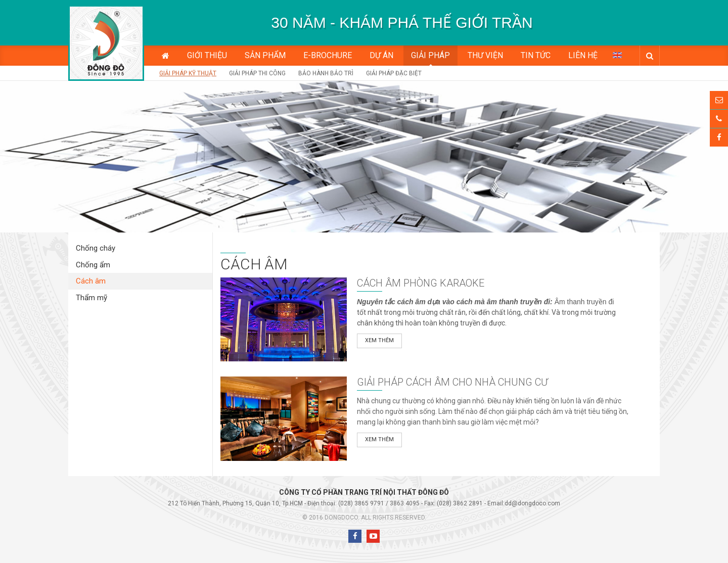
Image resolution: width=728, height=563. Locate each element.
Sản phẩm (265, 55)
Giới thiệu (207, 55)
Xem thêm (379, 340)
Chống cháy (96, 248)
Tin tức (536, 55)
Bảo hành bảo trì (326, 73)
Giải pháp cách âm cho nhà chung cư (452, 382)
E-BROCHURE (328, 55)
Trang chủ (166, 56)
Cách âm (91, 281)
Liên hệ (583, 55)
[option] (402, 23)
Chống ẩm (93, 265)
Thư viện (485, 55)
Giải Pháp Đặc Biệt (394, 73)
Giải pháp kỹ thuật (188, 73)
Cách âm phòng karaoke (421, 283)
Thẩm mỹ (92, 298)
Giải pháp (430, 55)
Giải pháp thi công (257, 73)
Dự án (381, 55)
